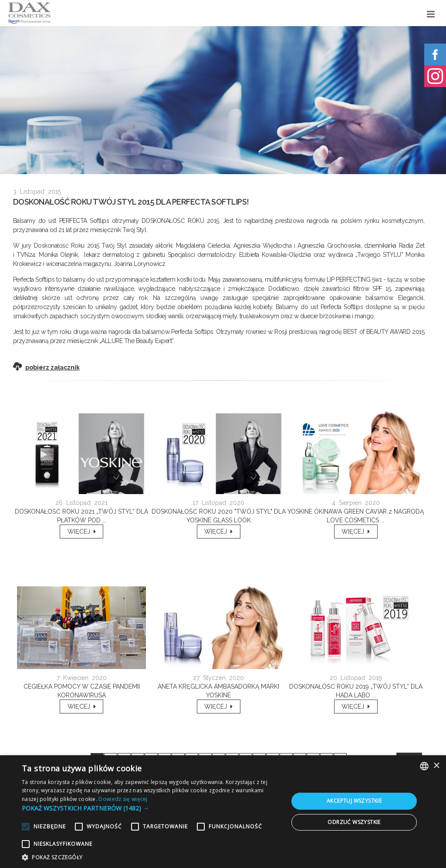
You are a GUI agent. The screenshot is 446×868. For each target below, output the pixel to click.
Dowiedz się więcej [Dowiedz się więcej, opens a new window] (123, 799)
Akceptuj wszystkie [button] (354, 801)
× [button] (436, 766)
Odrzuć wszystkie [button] (354, 822)
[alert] (223, 812)
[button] (151, 808)
